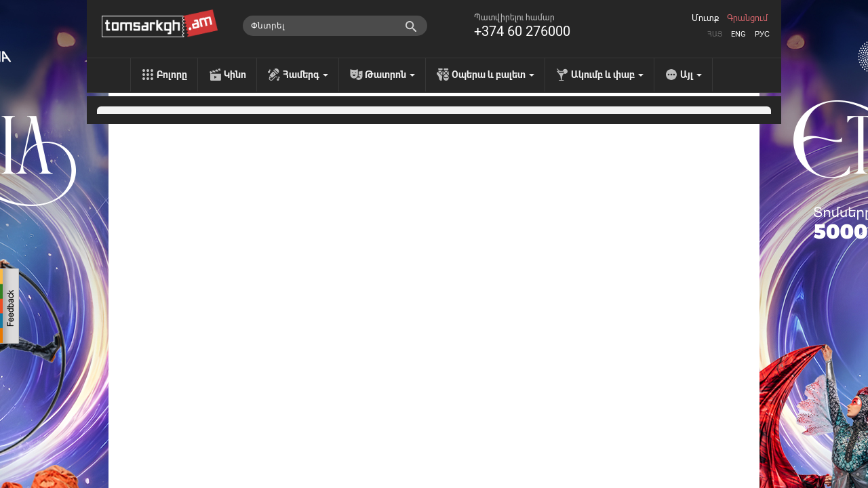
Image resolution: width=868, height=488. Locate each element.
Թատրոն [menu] (390, 75)
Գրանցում (747, 18)
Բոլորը (172, 75)
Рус (762, 34)
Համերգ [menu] (305, 75)
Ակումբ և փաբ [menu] (607, 75)
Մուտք (705, 18)
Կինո (235, 75)
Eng (738, 34)
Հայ (715, 34)
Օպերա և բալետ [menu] (493, 75)
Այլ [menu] (691, 75)
